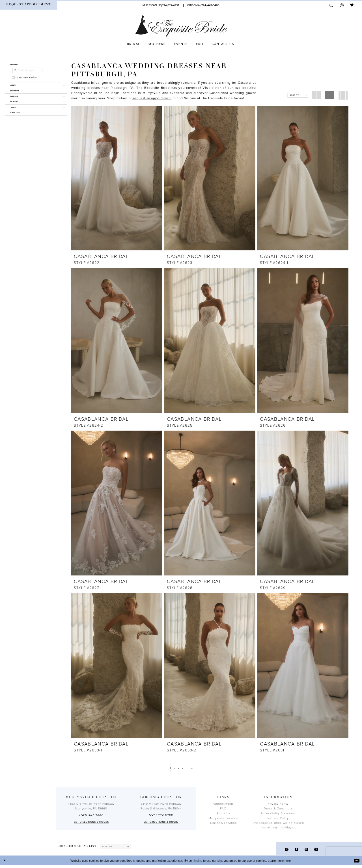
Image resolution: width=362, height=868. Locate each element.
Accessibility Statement (278, 813)
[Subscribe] (144, 848)
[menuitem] (29, 5)
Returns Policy (278, 818)
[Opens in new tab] (152, 98)
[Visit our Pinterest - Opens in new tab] (315, 851)
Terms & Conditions (278, 809)
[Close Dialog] (6, 863)
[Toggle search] (331, 5)
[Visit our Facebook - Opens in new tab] (291, 851)
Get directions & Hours (91, 822)
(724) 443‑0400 (161, 815)
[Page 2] (171, 769)
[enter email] (124, 848)
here (288, 863)
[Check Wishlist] (352, 5)
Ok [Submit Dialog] (355, 863)
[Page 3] (177, 769)
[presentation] (117, 178)
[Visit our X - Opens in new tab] (279, 851)
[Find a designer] (27, 73)
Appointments (223, 804)
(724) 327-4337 (91, 815)
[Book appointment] (29, 5)
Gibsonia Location (223, 823)
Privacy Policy (278, 804)
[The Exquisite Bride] (181, 26)
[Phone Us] (161, 5)
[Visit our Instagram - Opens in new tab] (303, 851)
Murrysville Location (224, 818)
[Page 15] (195, 769)
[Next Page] (201, 769)
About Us (223, 813)
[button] (342, 5)
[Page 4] (182, 769)
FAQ (223, 809)
